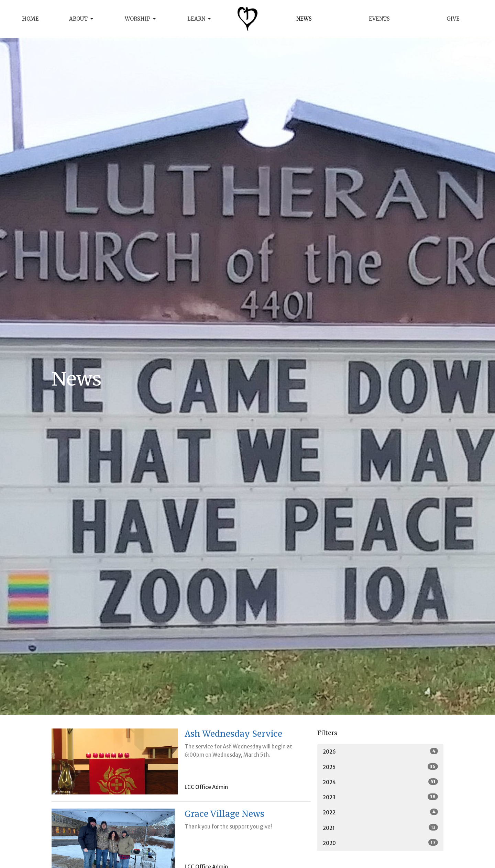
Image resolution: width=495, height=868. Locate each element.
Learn (200, 19)
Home (30, 19)
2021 (380, 828)
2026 (380, 751)
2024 (380, 782)
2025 (380, 767)
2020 (380, 843)
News (304, 19)
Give (453, 19)
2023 (380, 797)
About (82, 19)
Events (379, 19)
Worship (141, 19)
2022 (380, 812)
